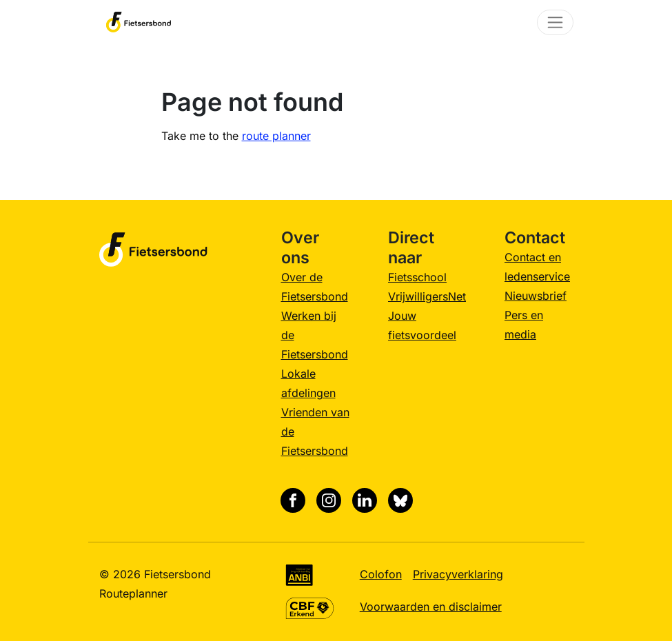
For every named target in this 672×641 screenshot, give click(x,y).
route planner (276, 136)
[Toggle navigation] (555, 22)
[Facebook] (293, 500)
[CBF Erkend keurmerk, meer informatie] (310, 607)
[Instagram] (329, 500)
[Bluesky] (400, 500)
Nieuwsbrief (536, 296)
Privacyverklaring (458, 574)
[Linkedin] (365, 500)
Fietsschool (417, 277)
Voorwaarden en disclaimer (431, 607)
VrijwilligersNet (427, 296)
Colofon (381, 574)
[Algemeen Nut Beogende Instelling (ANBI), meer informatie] (299, 574)
